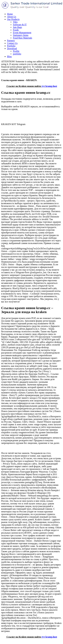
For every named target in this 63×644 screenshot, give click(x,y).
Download (12, 48)
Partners (11, 41)
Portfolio (11, 46)
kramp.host (51, 86)
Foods (16, 30)
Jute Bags (17, 27)
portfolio (17, 54)
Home (10, 14)
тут (43, 86)
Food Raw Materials (23, 38)
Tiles (15, 22)
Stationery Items (21, 35)
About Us (12, 17)
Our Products (13, 19)
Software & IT (20, 25)
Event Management (22, 33)
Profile (16, 51)
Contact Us (12, 43)
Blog (9, 56)
